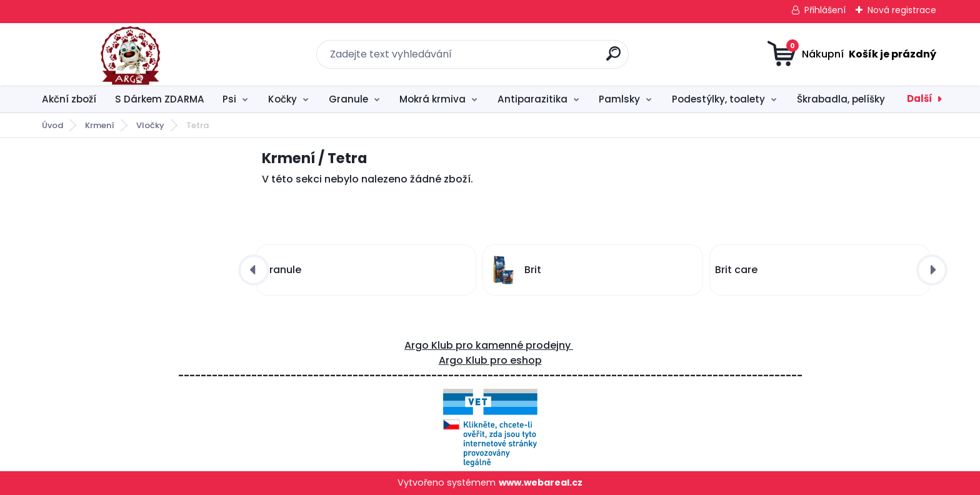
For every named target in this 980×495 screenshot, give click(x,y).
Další (920, 98)
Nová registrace (902, 10)
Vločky (150, 125)
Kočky (282, 99)
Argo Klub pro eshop (490, 360)
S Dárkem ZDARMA (160, 99)
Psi (229, 99)
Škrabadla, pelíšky (841, 99)
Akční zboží (69, 99)
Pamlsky (619, 99)
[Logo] (110, 54)
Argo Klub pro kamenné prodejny (489, 345)
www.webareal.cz (541, 482)
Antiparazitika (532, 99)
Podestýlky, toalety (718, 99)
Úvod (52, 125)
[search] (613, 58)
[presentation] (254, 270)
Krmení (100, 125)
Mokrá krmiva (432, 99)
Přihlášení (825, 10)
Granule (348, 99)
